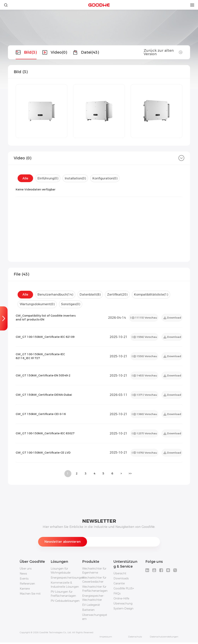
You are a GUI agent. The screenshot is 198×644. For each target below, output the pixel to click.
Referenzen (27, 585)
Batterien (88, 611)
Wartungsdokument (38, 304)
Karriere (25, 590)
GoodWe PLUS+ (124, 590)
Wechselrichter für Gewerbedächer (94, 581)
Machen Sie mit (30, 595)
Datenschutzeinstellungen (164, 638)
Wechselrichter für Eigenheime (94, 572)
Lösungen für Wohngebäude (61, 572)
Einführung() (48, 178)
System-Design (123, 610)
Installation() (76, 178)
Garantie (119, 585)
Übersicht (120, 575)
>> (130, 475)
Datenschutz (135, 638)
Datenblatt (91, 295)
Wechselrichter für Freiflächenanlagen (95, 590)
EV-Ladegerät (91, 606)
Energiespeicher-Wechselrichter (93, 599)
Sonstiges (72, 304)
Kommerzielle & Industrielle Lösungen (65, 586)
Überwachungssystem (95, 618)
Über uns (26, 570)
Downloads (121, 580)
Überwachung (123, 605)
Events (24, 580)
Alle (25, 178)
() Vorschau (143, 318)
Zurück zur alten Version (163, 52)
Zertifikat (119, 295)
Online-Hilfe (121, 600)
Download (172, 318)
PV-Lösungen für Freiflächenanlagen (63, 595)
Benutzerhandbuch (55, 295)
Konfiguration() (106, 178)
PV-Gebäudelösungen (65, 602)
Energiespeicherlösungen (67, 579)
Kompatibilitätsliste (153, 295)
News (23, 575)
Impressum (106, 638)
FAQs (117, 595)
